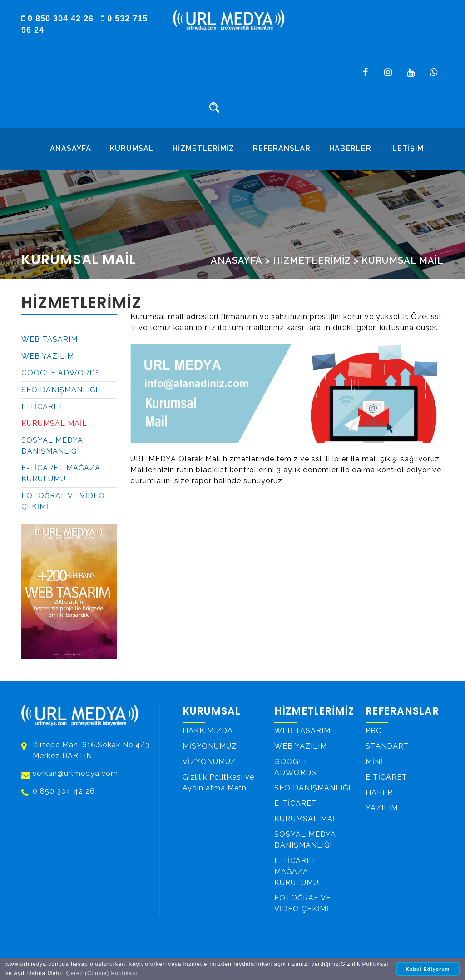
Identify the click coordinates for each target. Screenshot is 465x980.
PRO (374, 730)
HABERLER (350, 148)
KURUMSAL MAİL (403, 260)
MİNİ (374, 761)
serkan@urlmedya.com (75, 774)
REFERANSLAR (282, 148)
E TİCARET (386, 777)
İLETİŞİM (407, 148)
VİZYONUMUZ (209, 761)
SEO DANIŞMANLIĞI (59, 390)
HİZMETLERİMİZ (203, 148)
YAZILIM (382, 807)
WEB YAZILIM (48, 356)
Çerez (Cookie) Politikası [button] (102, 973)
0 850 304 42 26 (59, 19)
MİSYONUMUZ (210, 746)
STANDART (387, 746)
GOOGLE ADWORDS (61, 373)
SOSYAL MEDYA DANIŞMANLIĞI (52, 446)
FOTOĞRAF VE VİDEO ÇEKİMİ (63, 501)
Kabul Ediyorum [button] (428, 969)
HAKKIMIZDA (208, 730)
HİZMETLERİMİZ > (316, 260)
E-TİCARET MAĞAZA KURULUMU (61, 473)
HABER (379, 792)
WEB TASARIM (49, 339)
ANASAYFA (71, 148)
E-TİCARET (43, 407)
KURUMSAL (132, 148)
